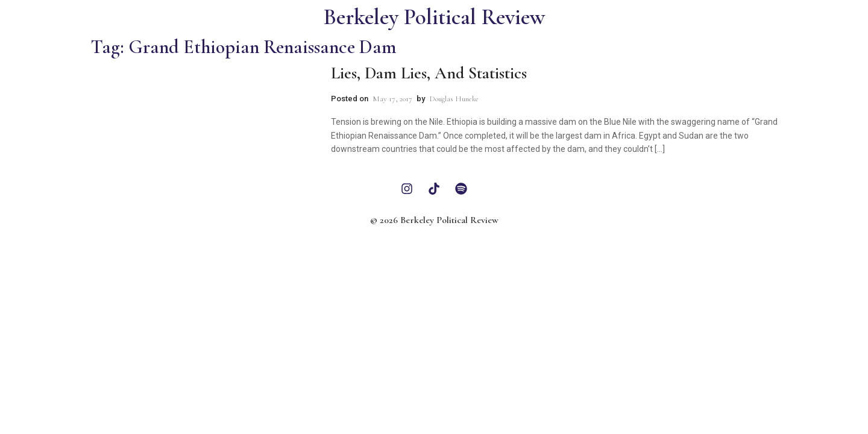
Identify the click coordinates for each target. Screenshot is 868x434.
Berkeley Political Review (434, 17)
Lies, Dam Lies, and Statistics (429, 73)
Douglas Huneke (454, 99)
